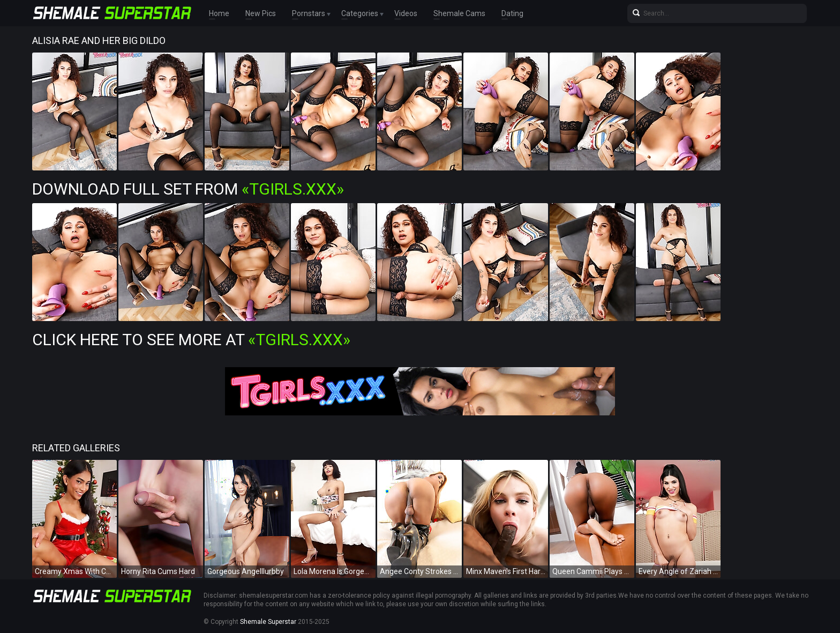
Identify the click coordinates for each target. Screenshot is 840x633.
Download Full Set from (188, 189)
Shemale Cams (459, 13)
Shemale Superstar (268, 622)
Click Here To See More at (191, 340)
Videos (406, 13)
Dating (512, 13)
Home (219, 13)
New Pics (261, 13)
